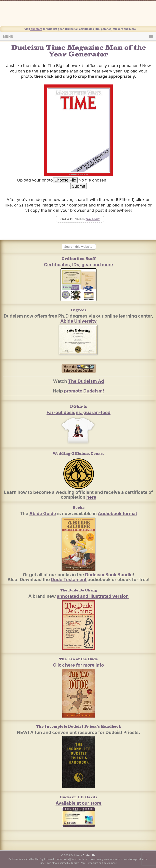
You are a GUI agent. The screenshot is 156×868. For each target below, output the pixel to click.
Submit (79, 186)
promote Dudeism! (84, 391)
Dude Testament (69, 579)
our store (36, 29)
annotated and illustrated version (93, 596)
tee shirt (93, 219)
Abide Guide (43, 513)
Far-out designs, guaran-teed (79, 412)
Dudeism (85, 16)
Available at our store (78, 803)
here (91, 497)
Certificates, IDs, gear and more (79, 265)
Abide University (79, 321)
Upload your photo (35, 180)
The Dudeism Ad (86, 381)
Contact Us (89, 855)
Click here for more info (78, 665)
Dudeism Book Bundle (109, 575)
